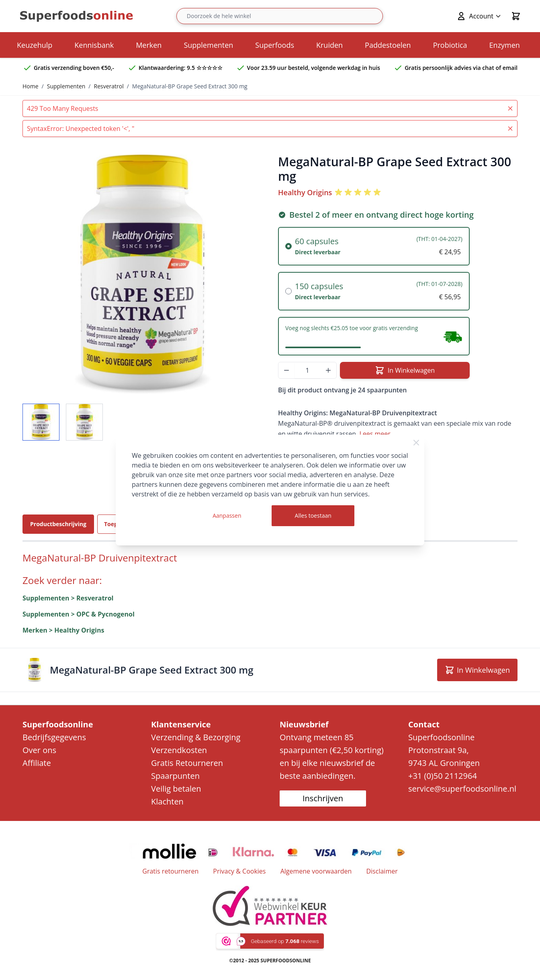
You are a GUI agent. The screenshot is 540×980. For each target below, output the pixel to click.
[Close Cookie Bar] (416, 443)
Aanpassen (227, 516)
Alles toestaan (313, 516)
